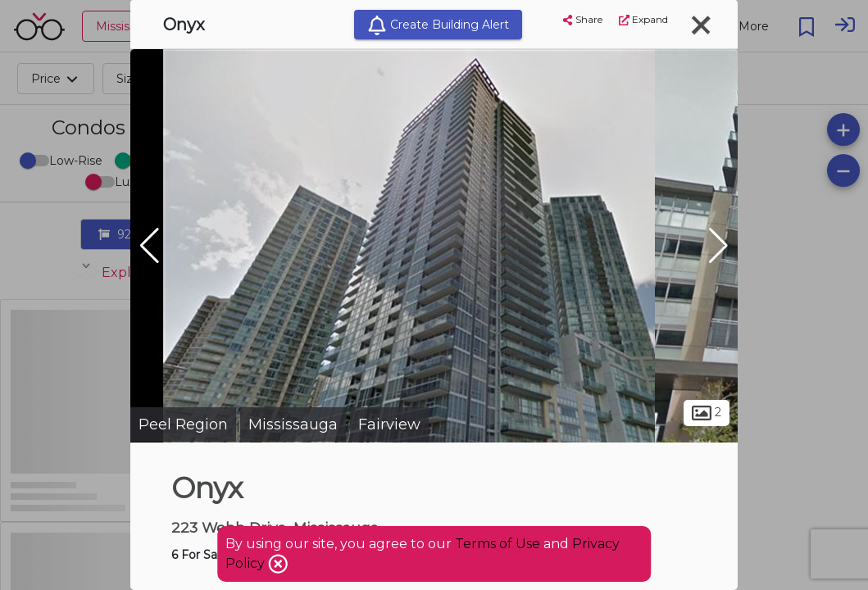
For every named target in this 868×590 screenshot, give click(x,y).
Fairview (389, 424)
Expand (643, 19)
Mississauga (293, 424)
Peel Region (183, 424)
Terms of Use (498, 544)
